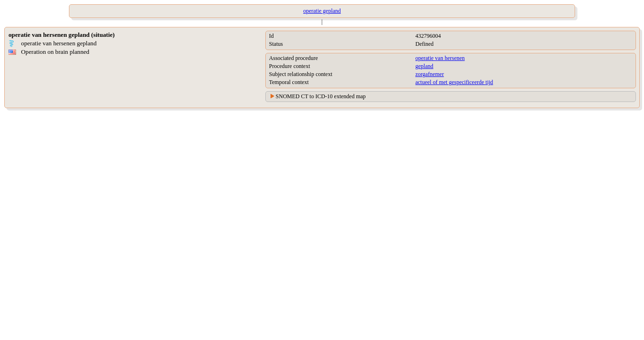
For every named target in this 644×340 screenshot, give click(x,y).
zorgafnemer (430, 74)
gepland (424, 66)
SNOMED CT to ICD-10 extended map (321, 96)
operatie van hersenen (440, 58)
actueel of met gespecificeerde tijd (454, 82)
